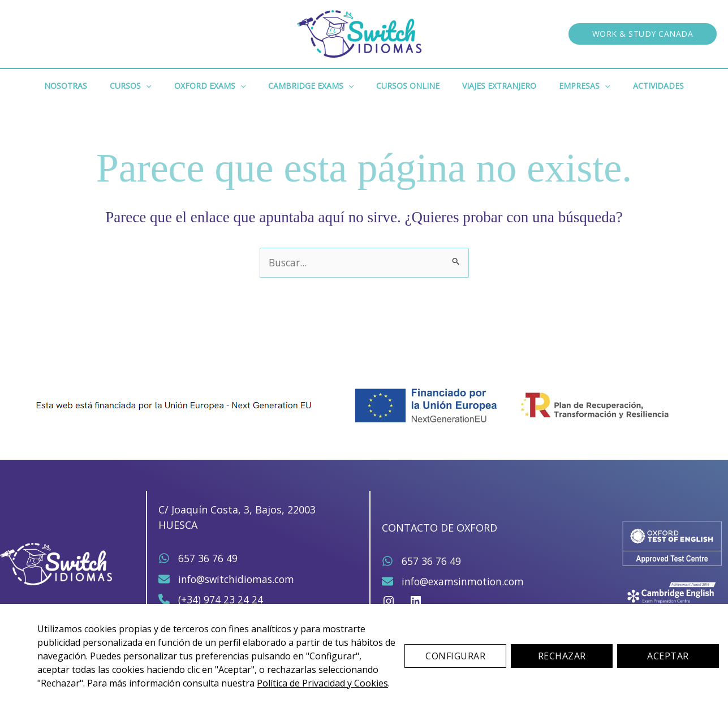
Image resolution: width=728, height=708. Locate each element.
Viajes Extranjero (489, 86)
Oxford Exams (220, 86)
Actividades (635, 86)
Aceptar (668, 656)
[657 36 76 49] (198, 557)
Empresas (567, 86)
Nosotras (89, 86)
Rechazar (562, 656)
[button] (643, 34)
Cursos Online (404, 86)
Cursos (147, 86)
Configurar (455, 656)
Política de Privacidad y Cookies (322, 683)
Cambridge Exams (314, 86)
